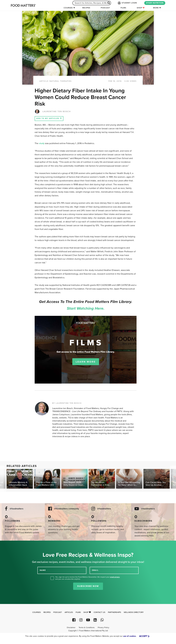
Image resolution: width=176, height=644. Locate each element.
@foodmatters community (67, 509)
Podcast (105, 8)
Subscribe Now (88, 586)
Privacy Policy (103, 628)
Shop (141, 8)
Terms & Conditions (87, 628)
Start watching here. (86, 308)
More (156, 8)
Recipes (86, 8)
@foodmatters (16, 509)
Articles (69, 612)
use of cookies (130, 636)
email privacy (115, 577)
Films (123, 8)
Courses (68, 8)
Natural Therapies (61, 81)
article (44, 81)
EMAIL (95, 570)
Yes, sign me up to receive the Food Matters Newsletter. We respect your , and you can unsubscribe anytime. (88, 578)
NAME (43, 570)
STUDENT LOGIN (127, 3)
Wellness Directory (134, 612)
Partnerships (114, 612)
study (42, 143)
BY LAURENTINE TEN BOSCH (67, 403)
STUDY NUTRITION (155, 3)
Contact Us (99, 612)
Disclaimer (71, 628)
